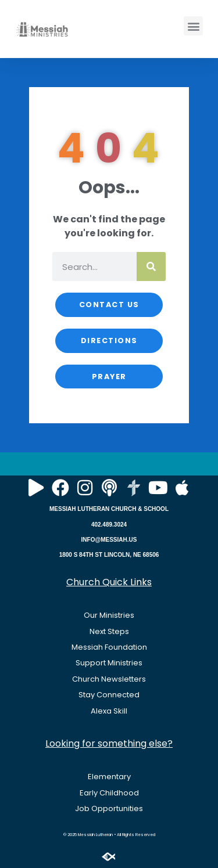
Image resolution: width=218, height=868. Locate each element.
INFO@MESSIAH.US (109, 540)
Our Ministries (109, 615)
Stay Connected (109, 695)
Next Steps (109, 631)
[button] (193, 26)
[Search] (151, 266)
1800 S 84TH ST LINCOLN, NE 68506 (109, 555)
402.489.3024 (109, 525)
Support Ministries (109, 663)
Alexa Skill (109, 711)
